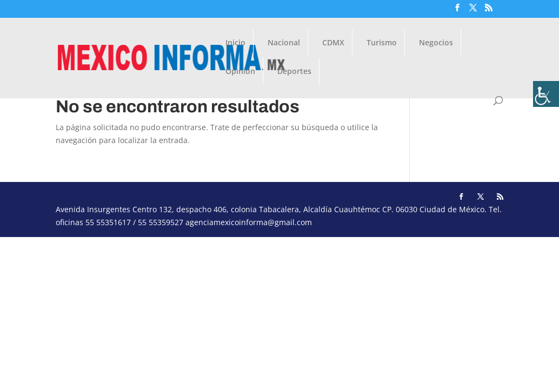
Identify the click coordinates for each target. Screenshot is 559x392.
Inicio (235, 43)
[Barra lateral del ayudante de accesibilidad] (546, 94)
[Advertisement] (279, 313)
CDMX (333, 43)
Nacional (284, 43)
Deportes (294, 72)
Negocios (436, 43)
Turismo (382, 43)
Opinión (240, 72)
